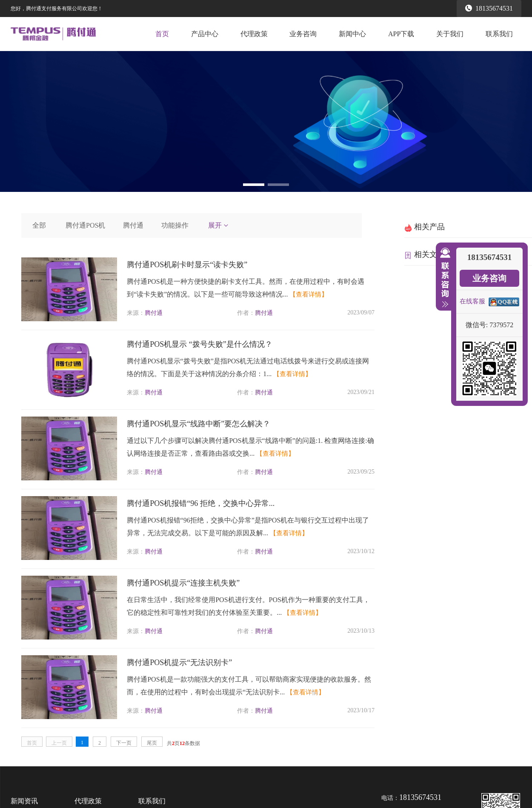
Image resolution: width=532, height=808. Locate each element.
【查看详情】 (309, 294)
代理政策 (254, 34)
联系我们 (499, 34)
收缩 (443, 278)
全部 (39, 225)
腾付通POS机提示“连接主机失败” (183, 583)
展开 (219, 225)
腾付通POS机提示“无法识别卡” (179, 662)
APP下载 (401, 34)
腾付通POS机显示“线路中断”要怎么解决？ (199, 424)
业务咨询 (303, 34)
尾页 (152, 743)
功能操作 (175, 225)
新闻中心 (352, 34)
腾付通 (133, 225)
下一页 (124, 743)
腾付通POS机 (85, 225)
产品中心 (205, 34)
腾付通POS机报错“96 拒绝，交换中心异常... (201, 503)
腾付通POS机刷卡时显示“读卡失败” (187, 265)
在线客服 (472, 301)
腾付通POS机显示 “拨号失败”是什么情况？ (200, 344)
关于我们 (450, 34)
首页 (162, 34)
